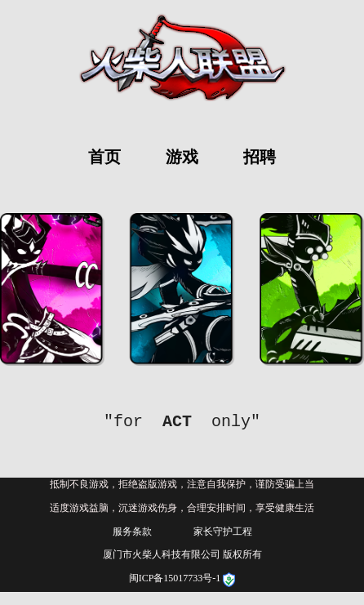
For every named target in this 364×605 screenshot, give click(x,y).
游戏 (182, 157)
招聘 (260, 157)
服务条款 (132, 532)
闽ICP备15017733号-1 (176, 578)
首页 (104, 157)
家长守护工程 (223, 532)
